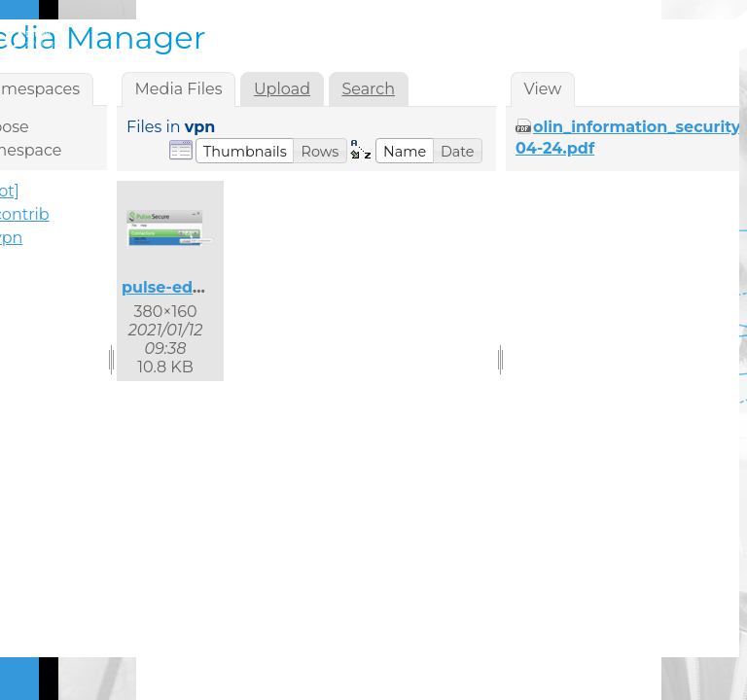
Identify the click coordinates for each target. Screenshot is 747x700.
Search (368, 89)
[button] (245, 151)
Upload (282, 89)
